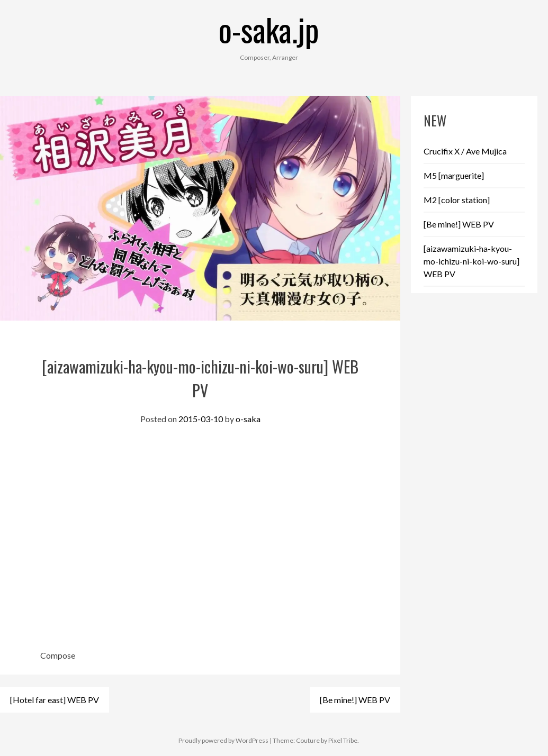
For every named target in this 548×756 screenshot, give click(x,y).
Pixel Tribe (343, 740)
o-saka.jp (269, 29)
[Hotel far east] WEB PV (55, 700)
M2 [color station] (457, 200)
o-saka (248, 419)
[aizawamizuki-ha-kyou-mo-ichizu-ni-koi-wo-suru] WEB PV (471, 261)
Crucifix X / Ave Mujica (465, 151)
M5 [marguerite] (454, 175)
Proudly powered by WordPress (223, 740)
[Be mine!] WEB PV (355, 700)
